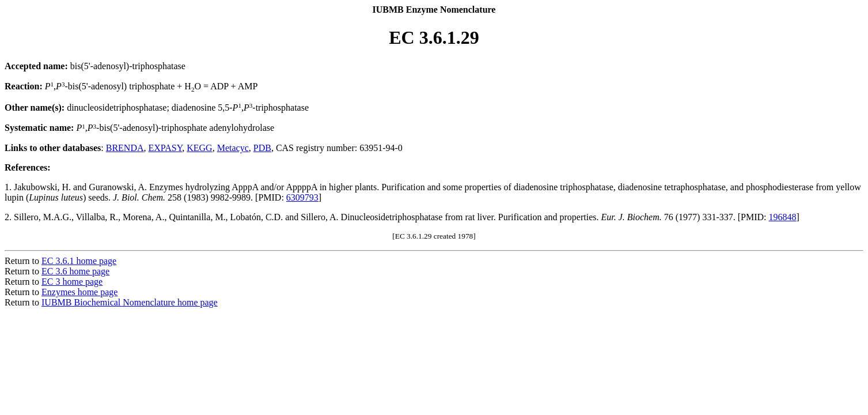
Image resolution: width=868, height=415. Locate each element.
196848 (783, 217)
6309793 (302, 197)
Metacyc (233, 148)
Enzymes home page (79, 292)
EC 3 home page (72, 282)
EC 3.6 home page (75, 271)
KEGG (199, 148)
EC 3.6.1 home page (79, 261)
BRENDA (125, 148)
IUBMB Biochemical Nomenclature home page (130, 302)
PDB (262, 148)
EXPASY (166, 148)
